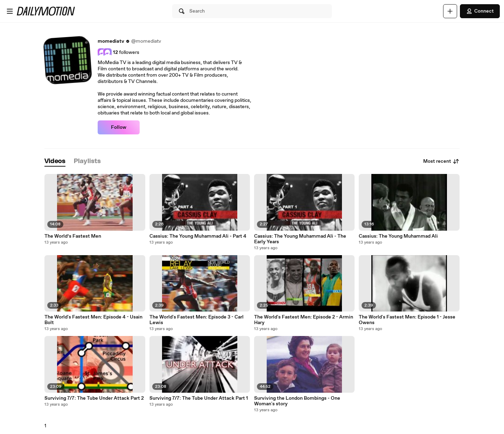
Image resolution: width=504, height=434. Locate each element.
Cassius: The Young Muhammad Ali (398, 236)
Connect (480, 11)
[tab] (55, 162)
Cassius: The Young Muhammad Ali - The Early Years (300, 239)
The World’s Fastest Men (73, 236)
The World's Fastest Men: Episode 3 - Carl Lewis (197, 320)
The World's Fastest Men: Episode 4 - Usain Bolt (93, 320)
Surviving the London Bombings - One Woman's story (297, 401)
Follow (119, 127)
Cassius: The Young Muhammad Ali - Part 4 (198, 236)
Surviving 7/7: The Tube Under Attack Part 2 (94, 398)
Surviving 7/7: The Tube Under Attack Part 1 (199, 398)
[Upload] (450, 11)
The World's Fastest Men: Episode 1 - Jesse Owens (407, 320)
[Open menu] (10, 11)
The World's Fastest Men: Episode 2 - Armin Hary (304, 320)
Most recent (441, 161)
